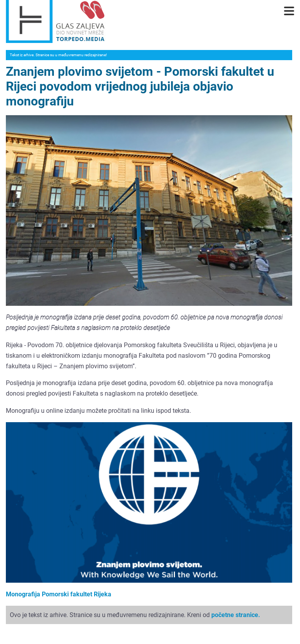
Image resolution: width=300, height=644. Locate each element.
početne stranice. (236, 615)
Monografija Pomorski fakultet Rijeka (59, 594)
